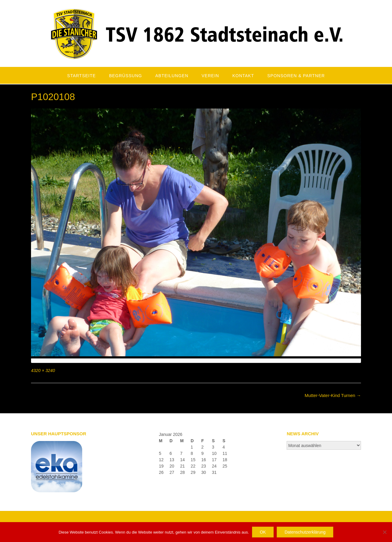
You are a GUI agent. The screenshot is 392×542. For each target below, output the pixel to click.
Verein (210, 76)
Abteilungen (172, 76)
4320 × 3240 (43, 370)
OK (263, 532)
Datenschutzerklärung (305, 532)
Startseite (81, 76)
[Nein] (384, 532)
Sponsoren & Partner (296, 76)
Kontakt (243, 76)
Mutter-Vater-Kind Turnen (333, 395)
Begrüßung (126, 76)
